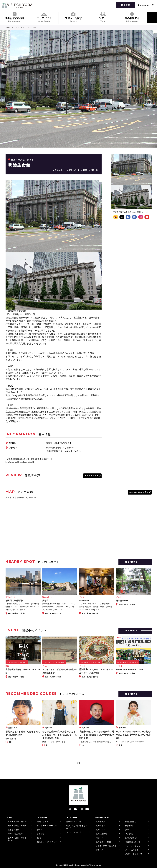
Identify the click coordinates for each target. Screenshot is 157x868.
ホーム (8, 28)
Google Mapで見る (139, 492)
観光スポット (60, 170)
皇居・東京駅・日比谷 (23, 160)
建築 (85, 170)
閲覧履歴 (126, 5)
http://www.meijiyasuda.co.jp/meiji (20, 462)
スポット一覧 (19, 28)
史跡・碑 (94, 170)
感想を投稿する (92, 476)
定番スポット (74, 170)
